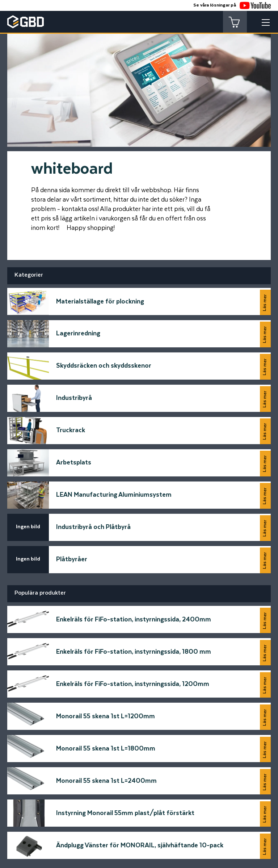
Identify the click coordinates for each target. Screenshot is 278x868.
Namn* (21, 662)
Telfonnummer (33, 716)
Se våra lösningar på (232, 5)
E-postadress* (33, 689)
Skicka (253, 736)
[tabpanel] (139, 83)
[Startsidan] (34, 770)
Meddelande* (162, 662)
